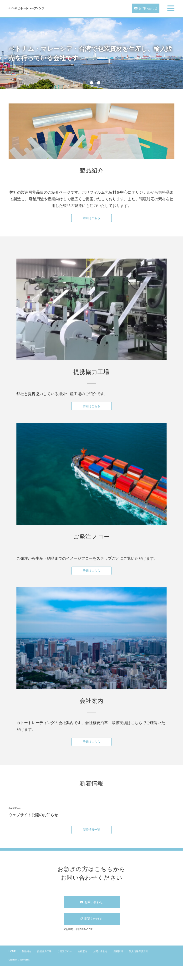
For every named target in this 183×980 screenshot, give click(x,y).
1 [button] (84, 83)
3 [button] (99, 83)
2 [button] (91, 83)
